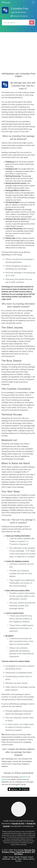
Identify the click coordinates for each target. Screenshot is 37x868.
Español (17, 857)
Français (11, 857)
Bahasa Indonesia (29, 859)
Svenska (14, 859)
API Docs (18, 854)
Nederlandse (6, 859)
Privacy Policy (9, 852)
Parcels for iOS (18, 823)
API (33, 852)
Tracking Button (24, 852)
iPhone (26, 777)
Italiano (20, 859)
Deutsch (31, 857)
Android (5, 779)
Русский (18, 861)
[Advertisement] (18, 51)
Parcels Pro (30, 850)
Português (24, 857)
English (5, 857)
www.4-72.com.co (21, 16)
